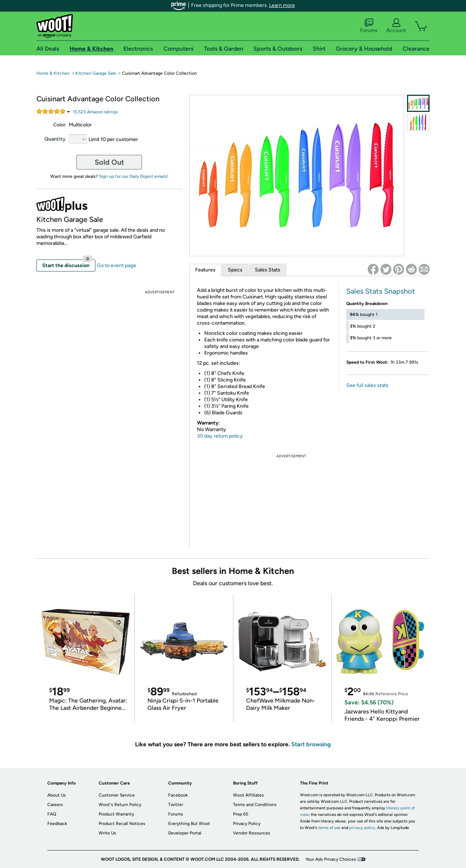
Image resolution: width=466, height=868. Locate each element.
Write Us (107, 833)
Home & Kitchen (53, 73)
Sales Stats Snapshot (381, 291)
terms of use (329, 828)
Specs (235, 270)
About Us (57, 795)
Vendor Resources (252, 833)
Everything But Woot (189, 824)
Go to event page (116, 265)
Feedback (57, 824)
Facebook (178, 795)
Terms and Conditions (255, 805)
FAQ (52, 814)
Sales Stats (268, 270)
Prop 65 (241, 814)
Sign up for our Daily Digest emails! (134, 176)
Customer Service (117, 795)
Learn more (282, 5)
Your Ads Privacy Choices (331, 859)
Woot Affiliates (248, 795)
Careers (55, 805)
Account (396, 26)
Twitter (176, 805)
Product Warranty (116, 814)
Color (59, 125)
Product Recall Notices (122, 824)
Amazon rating (95, 112)
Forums (369, 26)
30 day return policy (220, 436)
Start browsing (311, 744)
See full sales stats (367, 385)
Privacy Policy (247, 824)
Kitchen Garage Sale (96, 73)
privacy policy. (363, 828)
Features (205, 270)
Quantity (55, 139)
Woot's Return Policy (120, 805)
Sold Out (109, 162)
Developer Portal (185, 833)
